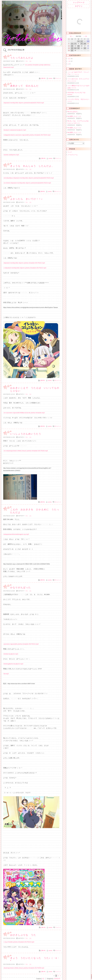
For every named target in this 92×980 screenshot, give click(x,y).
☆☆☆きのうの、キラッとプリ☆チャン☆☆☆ (79, 81)
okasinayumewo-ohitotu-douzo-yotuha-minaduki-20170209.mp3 (24, 968)
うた (27, 61)
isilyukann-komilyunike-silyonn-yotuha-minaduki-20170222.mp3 (24, 263)
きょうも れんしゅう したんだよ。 (32, 166)
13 (58, 502)
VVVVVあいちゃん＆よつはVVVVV (79, 95)
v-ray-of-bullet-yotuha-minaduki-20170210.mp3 (19, 942)
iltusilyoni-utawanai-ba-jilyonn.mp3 (15, 130)
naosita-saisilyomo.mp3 (11, 155)
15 (58, 191)
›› (60, 976)
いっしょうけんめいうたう (26, 434)
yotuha (50, 78)
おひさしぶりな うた (23, 935)
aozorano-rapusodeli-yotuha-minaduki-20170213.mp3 (21, 644)
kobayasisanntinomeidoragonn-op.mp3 (16, 534)
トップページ (79, 2)
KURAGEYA (57, 979)
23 (58, 580)
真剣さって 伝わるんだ (24, 86)
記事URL (43, 78)
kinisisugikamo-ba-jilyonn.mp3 (13, 664)
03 (86, 36)
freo (43, 979)
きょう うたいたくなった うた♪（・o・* (35, 959)
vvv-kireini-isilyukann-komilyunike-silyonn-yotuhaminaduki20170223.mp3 (27, 183)
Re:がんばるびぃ (79, 113)
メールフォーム (73, 155)
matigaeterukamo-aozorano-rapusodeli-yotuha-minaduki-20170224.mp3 (27, 135)
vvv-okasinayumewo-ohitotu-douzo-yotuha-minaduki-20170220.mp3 (26, 451)
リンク (70, 152)
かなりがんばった (21, 587)
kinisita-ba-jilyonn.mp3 (11, 654)
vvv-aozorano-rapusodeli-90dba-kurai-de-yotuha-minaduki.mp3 (24, 413)
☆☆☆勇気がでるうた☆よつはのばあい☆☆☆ (79, 88)
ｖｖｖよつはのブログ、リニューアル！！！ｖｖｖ (79, 74)
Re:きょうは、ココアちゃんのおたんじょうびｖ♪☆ (79, 123)
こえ (30, 61)
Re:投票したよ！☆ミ (79, 118)
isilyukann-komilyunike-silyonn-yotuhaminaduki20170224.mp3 (24, 103)
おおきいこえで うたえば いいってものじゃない (35, 389)
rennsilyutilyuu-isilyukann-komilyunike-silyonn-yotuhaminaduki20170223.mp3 (29, 178)
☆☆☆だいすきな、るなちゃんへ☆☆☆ (79, 101)
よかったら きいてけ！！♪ (26, 199)
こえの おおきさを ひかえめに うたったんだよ (35, 511)
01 (71, 36)
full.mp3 (6, 674)
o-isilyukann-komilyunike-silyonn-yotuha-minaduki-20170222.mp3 (25, 268)
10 (58, 380)
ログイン (79, 6)
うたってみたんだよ (22, 58)
